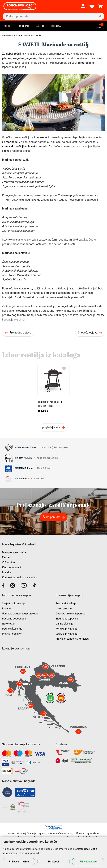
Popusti (8, 26)
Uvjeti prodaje (64, 609)
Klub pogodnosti (12, 567)
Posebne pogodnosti (14, 619)
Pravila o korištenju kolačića (72, 639)
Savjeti (39, 26)
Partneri (7, 557)
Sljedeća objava (88, 333)
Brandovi (7, 572)
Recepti (24, 26)
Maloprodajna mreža (14, 552)
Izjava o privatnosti (67, 634)
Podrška (55, 26)
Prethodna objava (20, 333)
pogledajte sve (51, 427)
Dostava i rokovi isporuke (70, 614)
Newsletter (8, 624)
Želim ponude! (51, 517)
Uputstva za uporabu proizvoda (20, 614)
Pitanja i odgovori (12, 634)
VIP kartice (8, 562)
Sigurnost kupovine (67, 619)
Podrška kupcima (12, 629)
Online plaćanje (65, 624)
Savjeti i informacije (14, 604)
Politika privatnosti (67, 629)
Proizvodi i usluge (66, 604)
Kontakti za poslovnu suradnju (20, 578)
